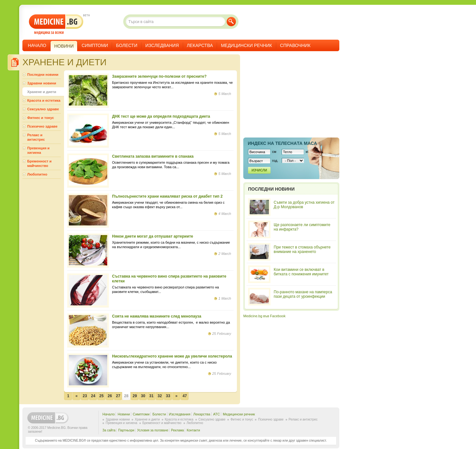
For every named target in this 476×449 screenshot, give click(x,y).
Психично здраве (42, 126)
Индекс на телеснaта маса (282, 143)
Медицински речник (246, 45)
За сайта (109, 430)
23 (85, 396)
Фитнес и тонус (41, 118)
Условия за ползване (153, 430)
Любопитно (37, 174)
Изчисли (259, 170)
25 (101, 396)
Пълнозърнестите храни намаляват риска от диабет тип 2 (167, 196)
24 (93, 396)
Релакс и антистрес (36, 137)
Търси (231, 22)
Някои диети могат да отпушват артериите (153, 236)
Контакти (193, 430)
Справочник (295, 45)
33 (168, 396)
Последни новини (43, 75)
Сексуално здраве (43, 109)
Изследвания (162, 45)
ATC (217, 414)
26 (110, 396)
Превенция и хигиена (38, 150)
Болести (127, 45)
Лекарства (200, 45)
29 (135, 396)
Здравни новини (42, 83)
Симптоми (95, 45)
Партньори (126, 430)
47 (185, 396)
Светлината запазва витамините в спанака (153, 156)
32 (160, 396)
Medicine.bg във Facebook (264, 316)
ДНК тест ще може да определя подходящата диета (161, 116)
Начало (37, 45)
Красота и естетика (44, 100)
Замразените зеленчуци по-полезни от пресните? (159, 76)
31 (151, 396)
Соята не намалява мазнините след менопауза (157, 316)
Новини (124, 414)
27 (118, 396)
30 (143, 396)
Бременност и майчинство (39, 163)
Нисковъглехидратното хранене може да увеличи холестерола (172, 356)
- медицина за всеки (56, 24)
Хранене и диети (42, 92)
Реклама (177, 430)
